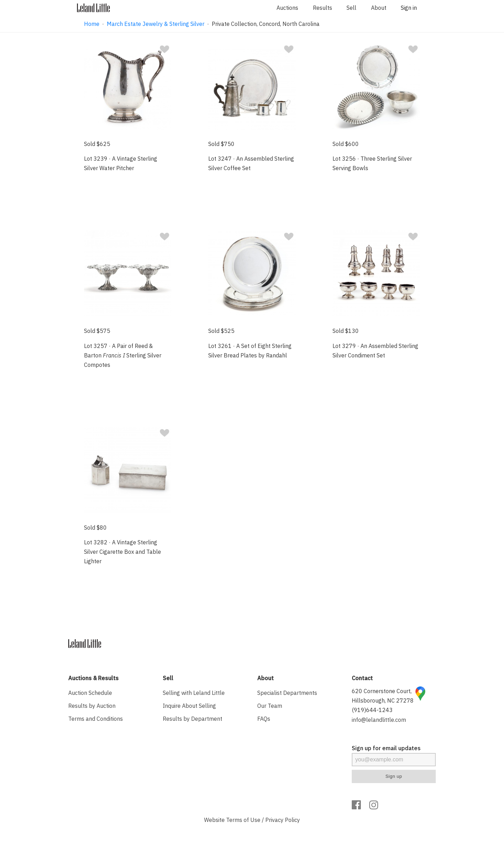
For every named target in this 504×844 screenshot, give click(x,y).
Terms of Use (243, 820)
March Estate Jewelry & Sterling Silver (156, 24)
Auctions (287, 8)
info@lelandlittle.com (379, 720)
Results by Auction (92, 706)
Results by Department (192, 719)
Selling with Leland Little (194, 693)
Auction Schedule (90, 693)
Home (92, 24)
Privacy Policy (283, 820)
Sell (351, 8)
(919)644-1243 (372, 710)
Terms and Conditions (96, 719)
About (379, 8)
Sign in (409, 8)
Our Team (270, 706)
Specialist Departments (287, 693)
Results (323, 8)
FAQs (264, 719)
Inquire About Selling (189, 706)
